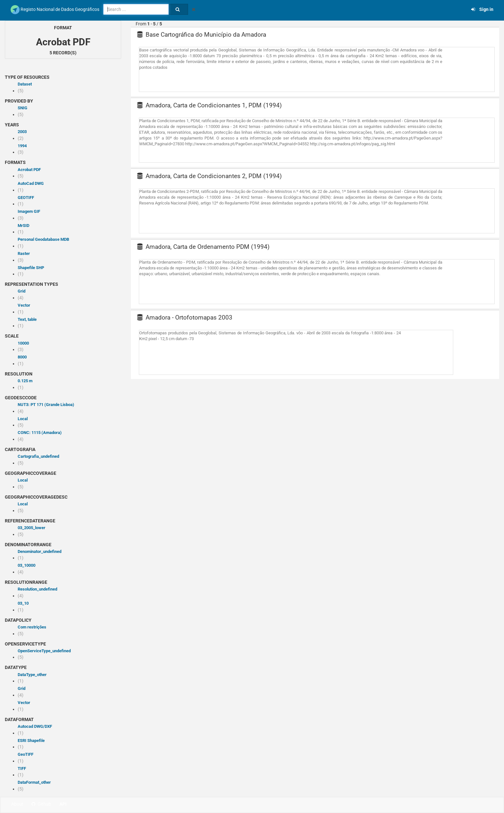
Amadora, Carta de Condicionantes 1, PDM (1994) (210, 105)
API (63, 804)
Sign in (482, 9)
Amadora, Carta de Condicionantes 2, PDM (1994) (210, 176)
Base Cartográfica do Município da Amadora (202, 35)
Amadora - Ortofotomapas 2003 (185, 317)
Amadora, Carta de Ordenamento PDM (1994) (203, 247)
